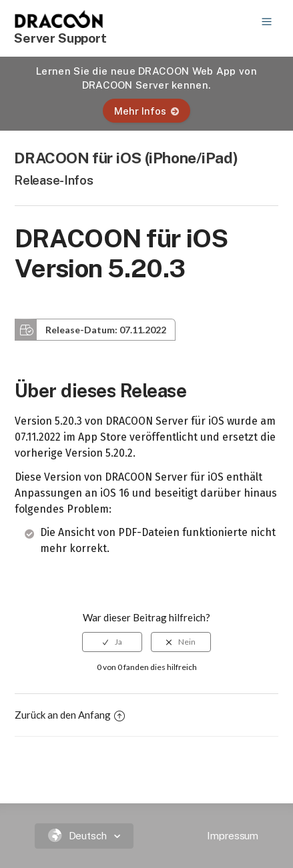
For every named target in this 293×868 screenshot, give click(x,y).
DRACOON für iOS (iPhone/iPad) (126, 158)
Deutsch (79, 836)
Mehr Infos (146, 111)
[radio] (112, 642)
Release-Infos (53, 180)
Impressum (233, 836)
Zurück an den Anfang (70, 715)
